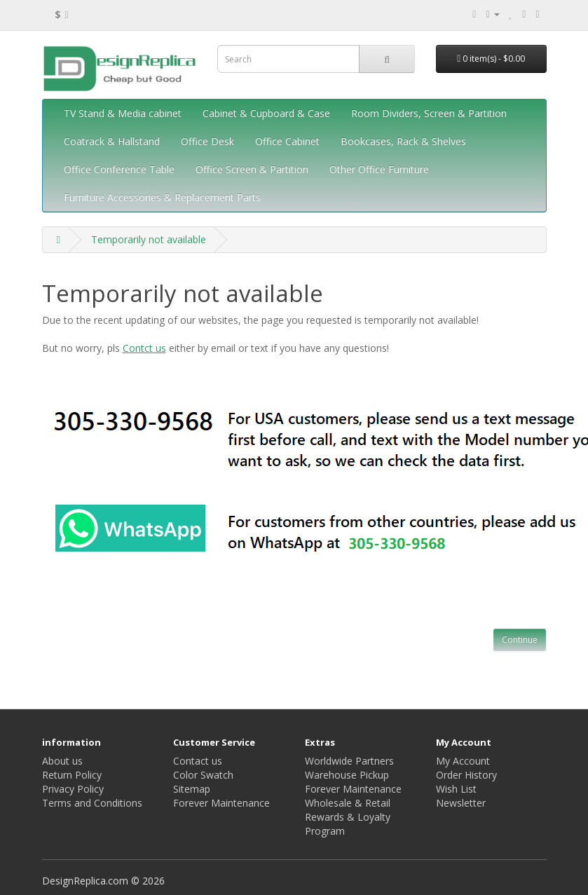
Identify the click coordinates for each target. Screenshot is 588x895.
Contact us (198, 761)
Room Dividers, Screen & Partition (429, 113)
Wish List (456, 789)
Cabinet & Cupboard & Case (266, 113)
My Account (463, 761)
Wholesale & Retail (348, 803)
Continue (520, 640)
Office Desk (207, 141)
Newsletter (461, 803)
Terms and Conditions (92, 803)
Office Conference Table (119, 169)
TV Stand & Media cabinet (123, 113)
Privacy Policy (73, 789)
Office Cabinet (287, 141)
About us (62, 761)
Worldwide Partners (349, 761)
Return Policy (72, 775)
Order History (466, 775)
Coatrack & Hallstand (112, 141)
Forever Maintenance (221, 803)
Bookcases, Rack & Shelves (403, 141)
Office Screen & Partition (252, 169)
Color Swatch (203, 775)
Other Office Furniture (379, 169)
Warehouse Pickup (347, 775)
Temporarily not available (149, 239)
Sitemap (192, 789)
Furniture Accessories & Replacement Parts (162, 197)
